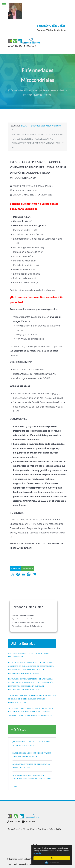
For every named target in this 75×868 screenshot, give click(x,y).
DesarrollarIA (24, 854)
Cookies (42, 819)
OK (52, 858)
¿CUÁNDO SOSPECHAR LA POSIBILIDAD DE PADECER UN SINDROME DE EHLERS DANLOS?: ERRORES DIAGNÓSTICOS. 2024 (32, 689)
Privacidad (29, 819)
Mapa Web (55, 819)
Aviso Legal (14, 819)
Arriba (37, 835)
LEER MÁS (41, 853)
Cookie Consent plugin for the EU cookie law (52, 863)
